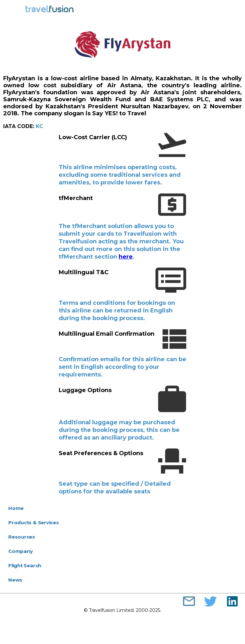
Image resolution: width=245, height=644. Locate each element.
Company (20, 551)
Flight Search (25, 565)
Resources (22, 537)
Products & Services (34, 522)
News (15, 580)
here (126, 257)
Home (16, 508)
